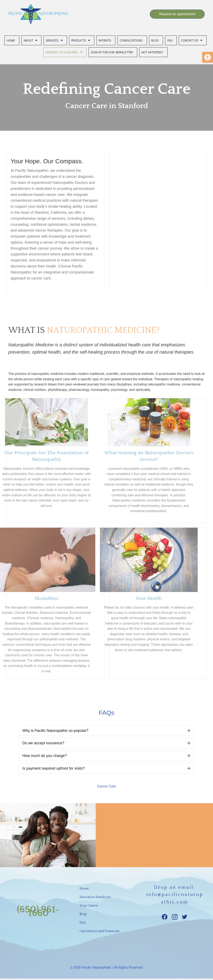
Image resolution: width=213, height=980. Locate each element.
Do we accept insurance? (43, 743)
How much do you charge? (45, 756)
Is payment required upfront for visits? (54, 768)
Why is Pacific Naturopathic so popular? (55, 731)
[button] (208, 57)
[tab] (106, 731)
